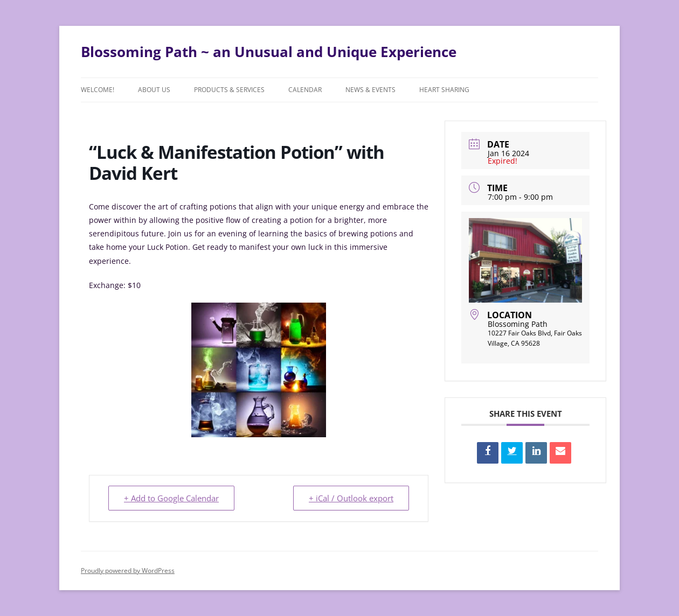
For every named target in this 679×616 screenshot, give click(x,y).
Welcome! (98, 90)
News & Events (370, 90)
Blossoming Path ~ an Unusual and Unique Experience (269, 52)
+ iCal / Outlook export (351, 498)
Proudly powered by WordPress (128, 570)
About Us (154, 90)
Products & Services (229, 90)
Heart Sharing (444, 90)
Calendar (305, 90)
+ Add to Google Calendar (171, 498)
